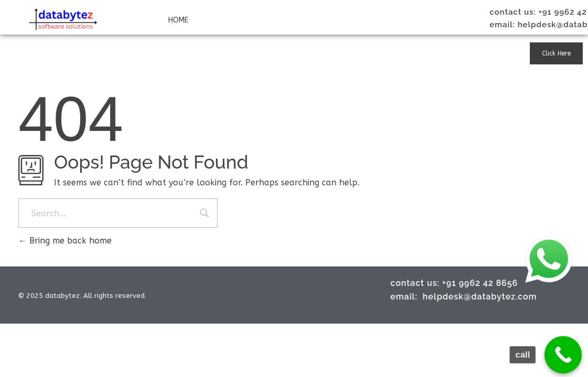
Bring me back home (65, 241)
